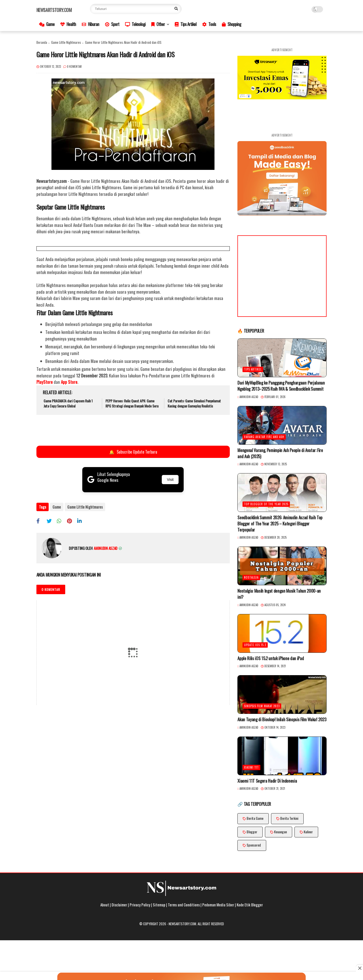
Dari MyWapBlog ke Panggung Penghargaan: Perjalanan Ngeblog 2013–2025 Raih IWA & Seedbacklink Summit (281, 386)
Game (47, 24)
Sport (112, 24)
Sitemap (159, 905)
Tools (209, 24)
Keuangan (280, 832)
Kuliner (308, 832)
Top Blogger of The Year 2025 (266, 504)
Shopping (231, 24)
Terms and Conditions (184, 905)
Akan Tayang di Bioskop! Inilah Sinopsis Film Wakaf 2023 (282, 719)
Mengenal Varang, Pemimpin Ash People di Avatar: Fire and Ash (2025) (280, 453)
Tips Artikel (186, 24)
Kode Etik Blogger (250, 905)
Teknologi (135, 24)
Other (158, 24)
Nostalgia (251, 577)
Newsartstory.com (54, 10)
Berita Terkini (289, 818)
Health (68, 24)
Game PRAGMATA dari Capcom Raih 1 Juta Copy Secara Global (68, 403)
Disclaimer (119, 905)
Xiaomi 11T (251, 767)
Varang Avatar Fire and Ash (264, 437)
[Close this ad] (359, 968)
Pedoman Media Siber (218, 905)
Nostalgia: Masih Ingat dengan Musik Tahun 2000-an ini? (279, 594)
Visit (170, 480)
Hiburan (90, 24)
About (105, 905)
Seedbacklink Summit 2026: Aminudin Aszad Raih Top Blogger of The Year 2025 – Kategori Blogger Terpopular (280, 523)
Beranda (42, 42)
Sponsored (254, 845)
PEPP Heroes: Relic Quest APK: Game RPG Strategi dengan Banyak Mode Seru (132, 403)
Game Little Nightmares (66, 42)
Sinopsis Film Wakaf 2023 (262, 706)
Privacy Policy (140, 905)
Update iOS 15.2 (255, 645)
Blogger (252, 832)
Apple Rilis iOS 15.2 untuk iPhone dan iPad (271, 658)
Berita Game (255, 818)
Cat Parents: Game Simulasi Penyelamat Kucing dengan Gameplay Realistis (194, 403)
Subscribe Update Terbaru (132, 452)
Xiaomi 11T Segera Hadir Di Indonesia (267, 781)
